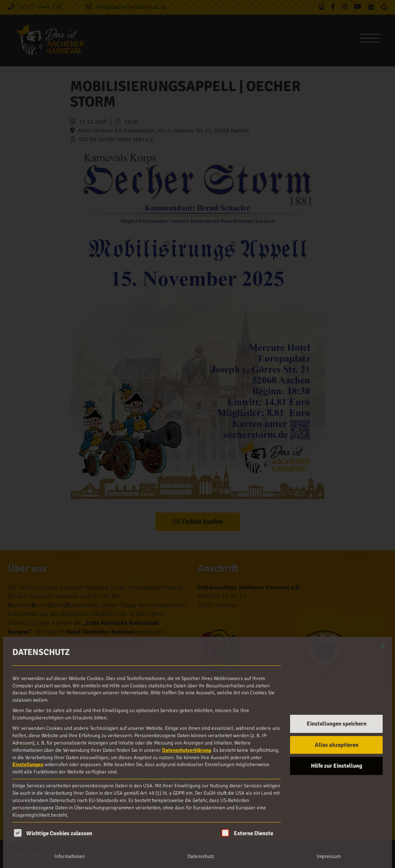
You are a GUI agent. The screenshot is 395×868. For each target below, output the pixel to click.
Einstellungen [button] (28, 765)
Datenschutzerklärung (187, 750)
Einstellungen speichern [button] (337, 724)
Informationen (70, 856)
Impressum (329, 856)
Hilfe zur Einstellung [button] (337, 766)
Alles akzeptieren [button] (337, 745)
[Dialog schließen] (383, 646)
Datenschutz (201, 856)
